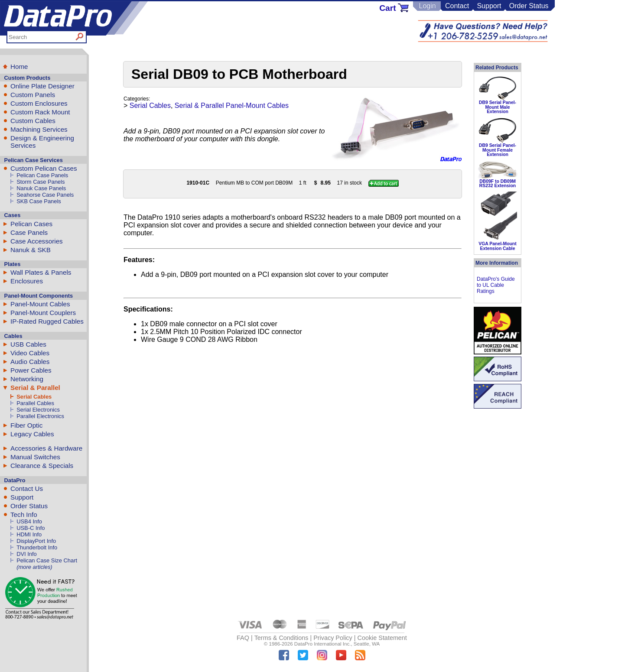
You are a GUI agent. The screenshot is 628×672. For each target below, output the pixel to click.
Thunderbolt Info (37, 547)
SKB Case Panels (39, 201)
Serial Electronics (38, 410)
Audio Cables (30, 362)
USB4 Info (29, 521)
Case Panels (29, 232)
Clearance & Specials (42, 466)
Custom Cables (33, 121)
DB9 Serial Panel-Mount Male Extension (498, 107)
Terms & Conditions (281, 638)
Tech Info (24, 515)
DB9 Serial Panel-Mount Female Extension (498, 150)
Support (489, 6)
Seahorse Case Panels (45, 195)
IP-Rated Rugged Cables (47, 321)
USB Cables (28, 344)
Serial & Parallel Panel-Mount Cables (232, 106)
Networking (27, 379)
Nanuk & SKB (31, 250)
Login (427, 6)
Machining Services (39, 129)
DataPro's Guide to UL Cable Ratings (496, 285)
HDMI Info (29, 534)
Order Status (529, 6)
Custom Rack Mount (40, 112)
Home (19, 67)
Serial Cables (34, 397)
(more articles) (34, 567)
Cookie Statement (382, 638)
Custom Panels (33, 95)
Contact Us (27, 489)
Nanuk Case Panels (41, 188)
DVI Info (27, 554)
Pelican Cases (31, 224)
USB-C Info (31, 528)
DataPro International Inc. (323, 644)
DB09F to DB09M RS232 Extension (498, 183)
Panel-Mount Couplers (43, 313)
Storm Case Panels (41, 182)
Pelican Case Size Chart (47, 560)
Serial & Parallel (35, 388)
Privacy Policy (333, 638)
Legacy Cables (32, 434)
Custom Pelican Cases (44, 168)
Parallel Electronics (40, 416)
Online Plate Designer (42, 86)
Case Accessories (37, 241)
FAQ (243, 638)
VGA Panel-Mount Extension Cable (497, 246)
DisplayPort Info (36, 541)
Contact (457, 6)
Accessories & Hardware (46, 448)
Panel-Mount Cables (40, 304)
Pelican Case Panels (42, 175)
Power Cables (31, 370)
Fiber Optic (26, 425)
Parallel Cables (35, 403)
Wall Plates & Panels (41, 272)
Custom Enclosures (39, 103)
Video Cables (30, 353)
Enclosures (27, 281)
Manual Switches (35, 457)
